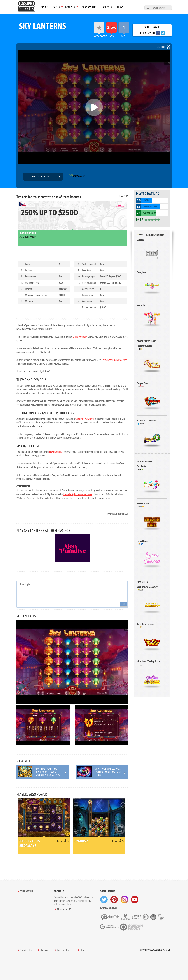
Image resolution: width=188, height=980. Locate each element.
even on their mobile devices (114, 360)
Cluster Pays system (85, 419)
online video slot (80, 337)
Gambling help (109, 908)
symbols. (56, 452)
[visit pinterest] (114, 900)
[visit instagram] (124, 900)
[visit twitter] (104, 900)
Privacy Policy (26, 950)
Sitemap (83, 950)
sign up (156, 27)
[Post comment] (124, 604)
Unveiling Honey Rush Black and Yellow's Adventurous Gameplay (48, 772)
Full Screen (163, 47)
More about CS (64, 909)
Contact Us (26, 891)
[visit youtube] (135, 900)
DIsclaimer (45, 950)
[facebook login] (158, 33)
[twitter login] (163, 33)
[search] (147, 8)
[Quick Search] (160, 8)
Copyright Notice (65, 950)
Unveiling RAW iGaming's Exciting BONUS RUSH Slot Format (108, 772)
